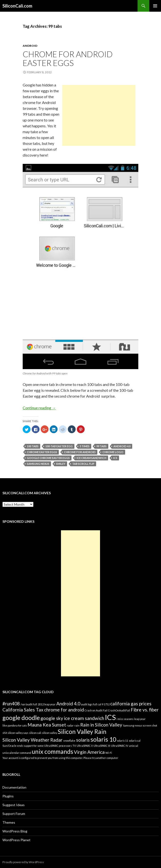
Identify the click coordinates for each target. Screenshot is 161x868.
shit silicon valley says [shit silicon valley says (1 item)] (15, 733)
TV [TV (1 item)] (74, 746)
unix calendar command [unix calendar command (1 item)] (17, 753)
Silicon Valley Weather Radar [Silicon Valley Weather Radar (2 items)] (32, 740)
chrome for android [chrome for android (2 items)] (64, 710)
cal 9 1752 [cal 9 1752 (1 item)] (104, 704)
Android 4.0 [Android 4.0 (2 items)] (68, 704)
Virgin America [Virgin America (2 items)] (89, 752)
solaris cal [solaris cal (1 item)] (135, 741)
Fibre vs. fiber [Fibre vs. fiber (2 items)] (145, 710)
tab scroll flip (83, 464)
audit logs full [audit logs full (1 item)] (89, 704)
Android (30, 46)
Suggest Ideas (14, 805)
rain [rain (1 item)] (77, 725)
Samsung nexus (38, 464)
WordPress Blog (15, 831)
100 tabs (33, 446)
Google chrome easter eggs (48, 458)
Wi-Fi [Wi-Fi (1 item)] (109, 753)
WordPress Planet (16, 840)
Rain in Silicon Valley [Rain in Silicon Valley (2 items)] (101, 725)
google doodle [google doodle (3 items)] (21, 718)
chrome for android (80, 452)
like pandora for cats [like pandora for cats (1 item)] (15, 725)
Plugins (8, 796)
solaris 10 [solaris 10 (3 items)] (103, 739)
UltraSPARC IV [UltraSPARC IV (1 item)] (120, 746)
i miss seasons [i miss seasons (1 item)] (125, 719)
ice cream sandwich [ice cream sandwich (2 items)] (84, 718)
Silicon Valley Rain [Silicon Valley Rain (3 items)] (82, 732)
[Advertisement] (99, 115)
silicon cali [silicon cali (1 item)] (35, 733)
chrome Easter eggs (42, 452)
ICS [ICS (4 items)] (110, 717)
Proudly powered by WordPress (23, 862)
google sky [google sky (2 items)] (52, 718)
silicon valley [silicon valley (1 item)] (50, 733)
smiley (61, 464)
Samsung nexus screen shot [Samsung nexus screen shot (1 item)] (140, 725)
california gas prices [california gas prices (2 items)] (131, 704)
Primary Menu (155, 6)
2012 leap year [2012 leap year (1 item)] (47, 704)
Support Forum (14, 814)
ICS (115, 458)
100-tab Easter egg (59, 446)
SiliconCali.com (17, 6)
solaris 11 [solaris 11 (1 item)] (122, 741)
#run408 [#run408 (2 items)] (11, 704)
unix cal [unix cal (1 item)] (133, 746)
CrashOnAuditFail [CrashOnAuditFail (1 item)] (119, 710)
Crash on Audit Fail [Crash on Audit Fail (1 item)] (96, 710)
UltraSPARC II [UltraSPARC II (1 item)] (85, 746)
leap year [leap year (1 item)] (140, 719)
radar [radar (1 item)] (70, 725)
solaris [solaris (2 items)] (83, 740)
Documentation (14, 787)
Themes (9, 822)
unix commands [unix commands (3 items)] (53, 751)
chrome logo (113, 452)
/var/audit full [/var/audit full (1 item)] (29, 704)
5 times (85, 446)
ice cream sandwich (91, 458)
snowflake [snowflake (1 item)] (69, 741)
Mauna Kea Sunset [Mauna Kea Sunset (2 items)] (47, 725)
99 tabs (101, 446)
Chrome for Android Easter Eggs (68, 58)
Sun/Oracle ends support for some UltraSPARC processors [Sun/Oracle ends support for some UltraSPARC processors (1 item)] (37, 746)
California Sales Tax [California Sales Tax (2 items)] (23, 710)
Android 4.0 (122, 446)
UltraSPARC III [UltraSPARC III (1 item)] (102, 746)
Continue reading (39, 408)
